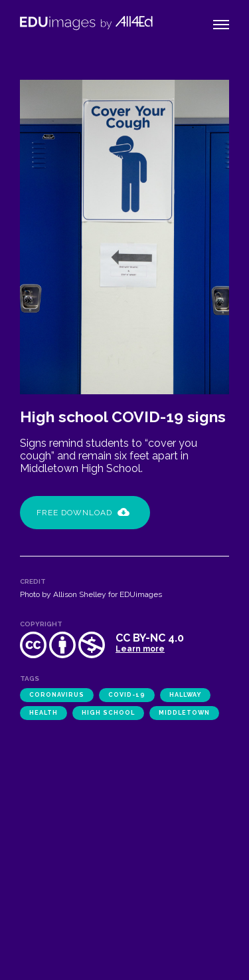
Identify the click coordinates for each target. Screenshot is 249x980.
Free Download (83, 513)
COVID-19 (127, 695)
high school (108, 713)
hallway (185, 695)
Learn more (140, 649)
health (43, 713)
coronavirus (57, 695)
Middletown (184, 713)
